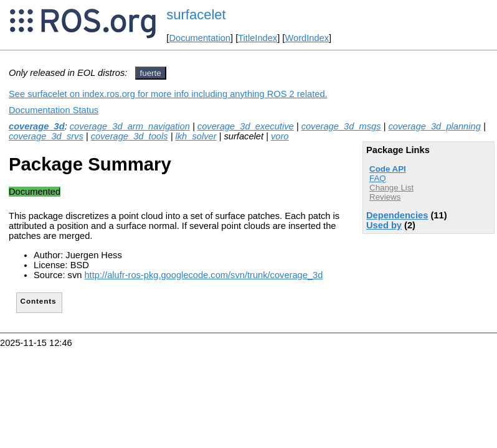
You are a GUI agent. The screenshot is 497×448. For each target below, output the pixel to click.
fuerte (151, 73)
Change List (391, 188)
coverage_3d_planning (435, 126)
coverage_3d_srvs (46, 136)
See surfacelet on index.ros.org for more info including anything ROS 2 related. (168, 94)
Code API (388, 169)
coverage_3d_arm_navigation (130, 126)
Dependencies (397, 215)
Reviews (385, 197)
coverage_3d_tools (130, 136)
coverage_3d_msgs (341, 126)
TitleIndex (258, 38)
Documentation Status (54, 110)
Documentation (200, 38)
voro (280, 136)
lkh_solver (196, 136)
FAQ (378, 178)
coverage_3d (37, 126)
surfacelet (196, 15)
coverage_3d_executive (246, 126)
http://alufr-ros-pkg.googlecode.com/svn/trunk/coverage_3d (203, 275)
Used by (384, 225)
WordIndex (307, 38)
